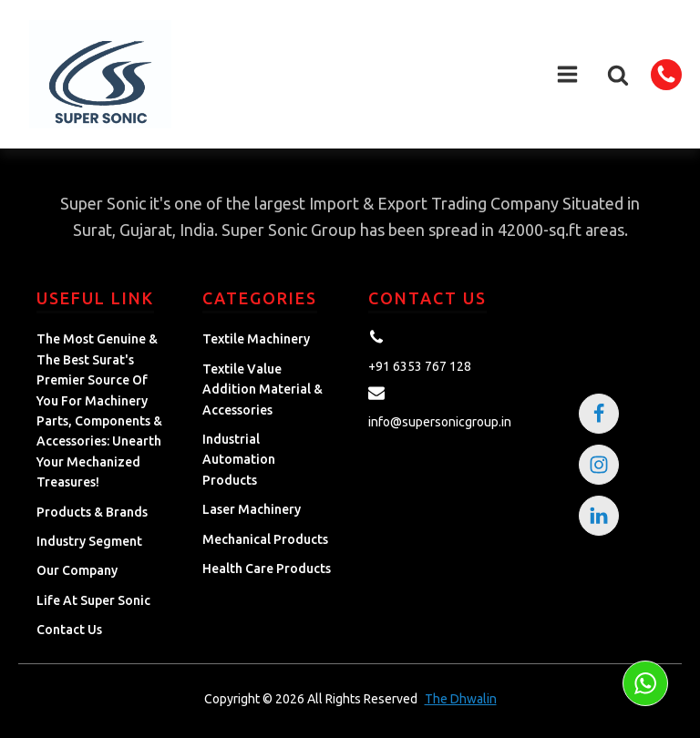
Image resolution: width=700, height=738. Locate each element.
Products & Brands (92, 512)
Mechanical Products (265, 539)
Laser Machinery (252, 509)
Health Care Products (267, 569)
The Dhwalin (461, 699)
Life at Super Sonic (93, 600)
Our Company (77, 570)
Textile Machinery (256, 339)
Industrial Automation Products (239, 460)
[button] (618, 75)
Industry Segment (89, 541)
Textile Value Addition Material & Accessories (262, 389)
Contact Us (69, 630)
